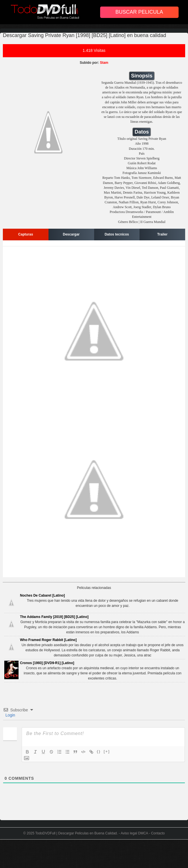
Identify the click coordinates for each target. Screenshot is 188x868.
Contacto (158, 833)
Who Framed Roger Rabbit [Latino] (48, 640)
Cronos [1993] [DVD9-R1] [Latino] (47, 663)
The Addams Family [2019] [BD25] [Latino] (54, 617)
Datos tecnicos (117, 234)
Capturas (26, 234)
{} (99, 751)
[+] (107, 751)
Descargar (71, 234)
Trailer (162, 234)
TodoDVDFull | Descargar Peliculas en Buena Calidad (76, 833)
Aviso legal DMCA (134, 833)
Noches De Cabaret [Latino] (42, 595)
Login (10, 715)
